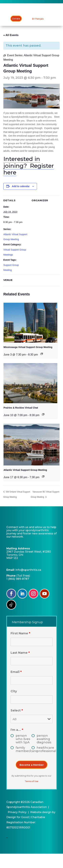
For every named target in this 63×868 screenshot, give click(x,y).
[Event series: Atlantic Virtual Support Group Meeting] (43, 491)
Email (16, 686)
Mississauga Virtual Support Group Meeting (28, 361)
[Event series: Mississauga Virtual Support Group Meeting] (42, 368)
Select (17, 725)
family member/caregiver (24, 764)
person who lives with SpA (23, 753)
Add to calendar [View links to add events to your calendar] (21, 201)
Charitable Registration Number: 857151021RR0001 (26, 837)
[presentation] (30, 337)
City (14, 706)
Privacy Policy (17, 827)
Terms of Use (32, 796)
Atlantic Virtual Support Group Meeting (25, 484)
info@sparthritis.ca (28, 584)
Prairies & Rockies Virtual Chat (21, 422)
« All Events (11, 49)
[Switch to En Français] (38, 33)
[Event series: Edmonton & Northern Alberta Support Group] (43, 429)
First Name (20, 648)
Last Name (20, 667)
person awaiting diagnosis (44, 753)
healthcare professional (45, 764)
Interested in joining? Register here (29, 180)
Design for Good (18, 832)
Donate (16, 33)
